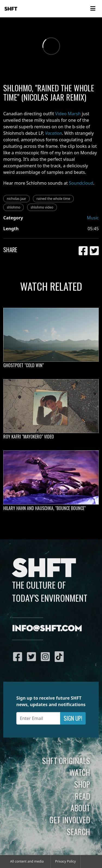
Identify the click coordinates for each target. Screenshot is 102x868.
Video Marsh (68, 114)
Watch (80, 772)
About (80, 808)
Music (93, 218)
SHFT (11, 9)
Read (82, 796)
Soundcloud (81, 183)
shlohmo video (42, 207)
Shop (82, 784)
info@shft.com (47, 629)
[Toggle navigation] (93, 9)
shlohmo (13, 207)
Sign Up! (73, 718)
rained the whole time (53, 199)
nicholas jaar (16, 199)
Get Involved (70, 820)
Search (78, 832)
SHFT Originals (66, 761)
